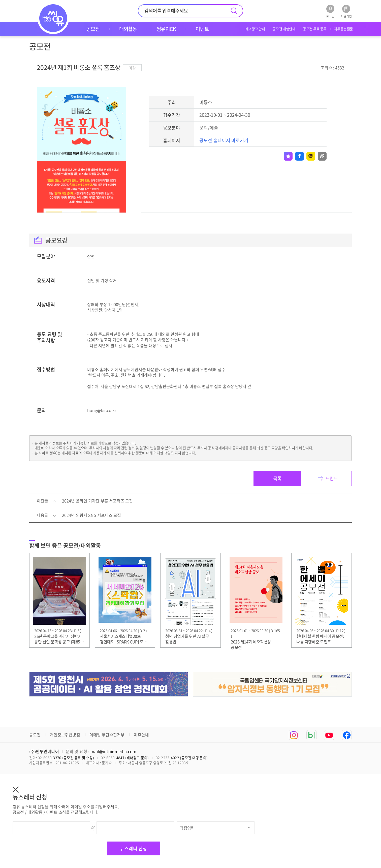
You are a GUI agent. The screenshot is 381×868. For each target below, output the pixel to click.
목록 (277, 478)
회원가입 (346, 11)
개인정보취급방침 (65, 735)
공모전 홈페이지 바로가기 (224, 140)
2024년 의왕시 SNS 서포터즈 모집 (91, 515)
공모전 (35, 735)
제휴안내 (141, 735)
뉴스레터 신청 (134, 848)
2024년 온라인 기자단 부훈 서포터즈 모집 (97, 501)
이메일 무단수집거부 (107, 735)
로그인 (330, 11)
